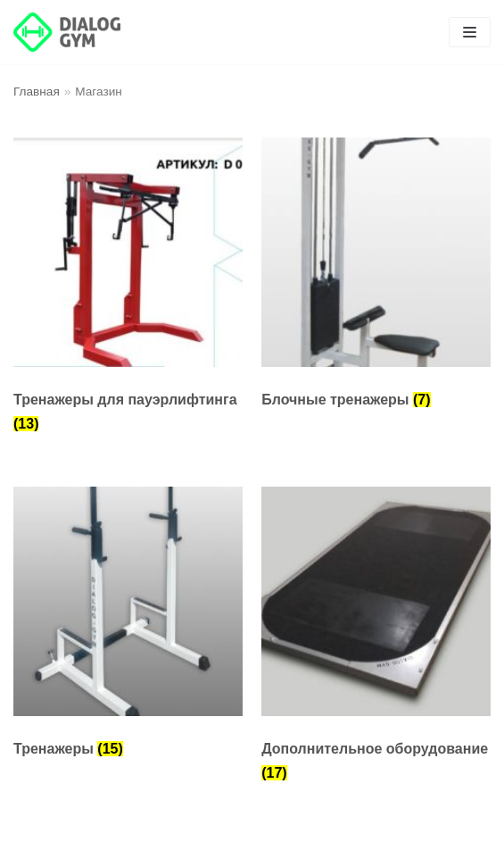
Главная (37, 92)
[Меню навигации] (470, 32)
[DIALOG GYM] (67, 32)
